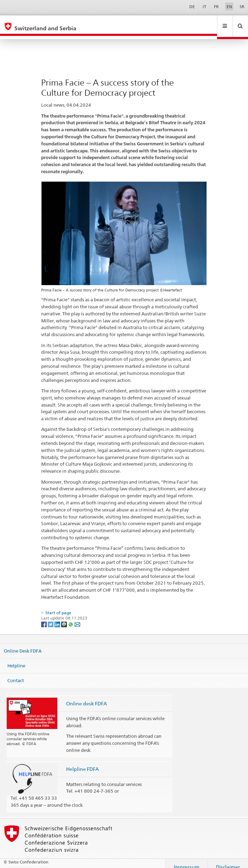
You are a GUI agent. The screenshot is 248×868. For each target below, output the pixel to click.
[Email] (77, 617)
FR (216, 7)
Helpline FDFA (82, 762)
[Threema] (65, 617)
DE (192, 7)
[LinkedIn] (58, 617)
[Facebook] (44, 617)
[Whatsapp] (71, 617)
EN (229, 7)
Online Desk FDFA (23, 644)
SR (242, 7)
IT (205, 7)
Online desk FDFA (87, 697)
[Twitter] (51, 617)
